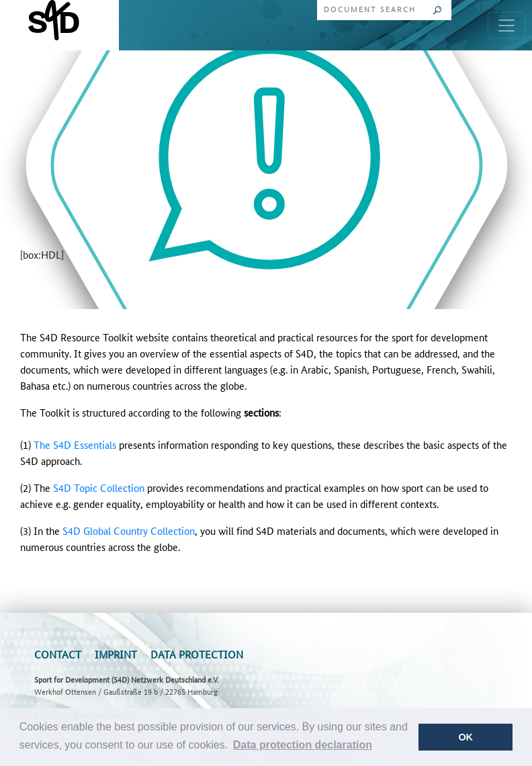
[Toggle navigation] (506, 26)
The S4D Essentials (75, 444)
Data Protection (197, 654)
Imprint (116, 654)
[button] (303, 745)
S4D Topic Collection (99, 487)
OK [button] (465, 737)
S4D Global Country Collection (129, 530)
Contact (58, 654)
